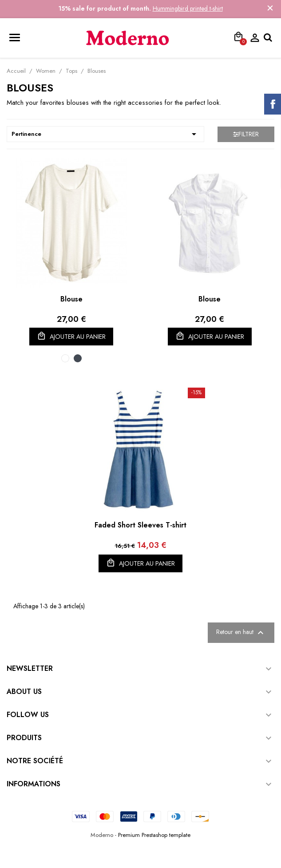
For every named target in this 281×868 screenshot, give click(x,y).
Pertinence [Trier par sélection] (105, 134)
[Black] (78, 358)
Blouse (71, 299)
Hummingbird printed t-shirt (188, 8)
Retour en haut (241, 633)
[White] (65, 358)
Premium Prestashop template (154, 835)
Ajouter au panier (71, 336)
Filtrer (246, 134)
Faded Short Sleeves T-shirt (140, 525)
